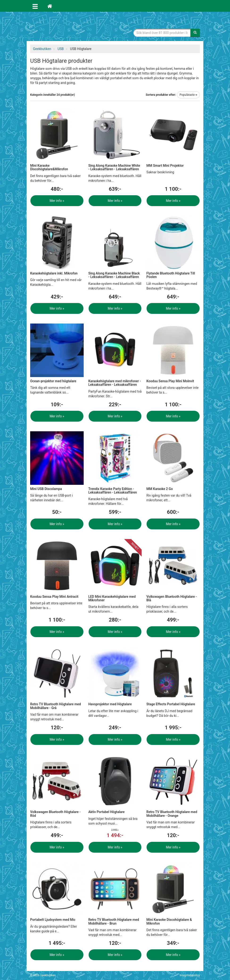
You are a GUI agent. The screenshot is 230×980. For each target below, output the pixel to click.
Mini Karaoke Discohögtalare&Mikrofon (49, 167)
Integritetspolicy (190, 975)
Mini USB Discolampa (46, 489)
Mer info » (57, 201)
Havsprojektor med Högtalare (110, 704)
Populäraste (188, 95)
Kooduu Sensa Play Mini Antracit (54, 597)
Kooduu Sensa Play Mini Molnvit (170, 381)
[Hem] (50, 6)
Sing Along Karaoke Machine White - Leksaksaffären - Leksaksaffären (114, 167)
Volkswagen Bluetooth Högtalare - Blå (172, 598)
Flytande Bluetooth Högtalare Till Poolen (171, 275)
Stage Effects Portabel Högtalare (171, 704)
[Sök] (195, 33)
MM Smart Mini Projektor (165, 166)
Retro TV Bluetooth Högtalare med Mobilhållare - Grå (55, 706)
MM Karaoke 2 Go (160, 489)
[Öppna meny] (35, 6)
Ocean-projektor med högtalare (53, 381)
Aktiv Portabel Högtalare (107, 812)
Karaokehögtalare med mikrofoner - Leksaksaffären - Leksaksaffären (115, 383)
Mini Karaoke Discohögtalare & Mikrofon (169, 921)
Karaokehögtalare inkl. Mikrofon (54, 273)
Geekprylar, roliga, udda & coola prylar (66, 27)
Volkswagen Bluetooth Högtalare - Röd (55, 814)
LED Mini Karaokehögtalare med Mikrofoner (112, 598)
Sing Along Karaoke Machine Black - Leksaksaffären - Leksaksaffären (114, 275)
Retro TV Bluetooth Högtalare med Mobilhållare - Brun (114, 921)
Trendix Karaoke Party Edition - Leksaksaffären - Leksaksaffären (113, 491)
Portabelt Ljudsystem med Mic (53, 920)
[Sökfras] (162, 33)
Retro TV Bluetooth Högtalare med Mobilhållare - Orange (172, 814)
